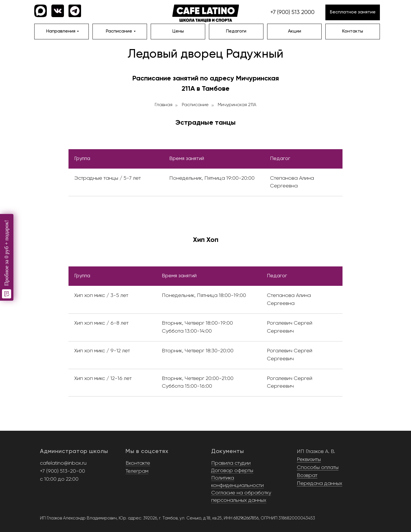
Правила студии (231, 463)
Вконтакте (138, 463)
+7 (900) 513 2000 (292, 12)
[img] (206, 14)
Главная (164, 105)
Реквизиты (309, 460)
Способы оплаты (318, 468)
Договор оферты (232, 471)
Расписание (195, 105)
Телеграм (137, 471)
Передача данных (320, 484)
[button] (353, 12)
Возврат (307, 476)
